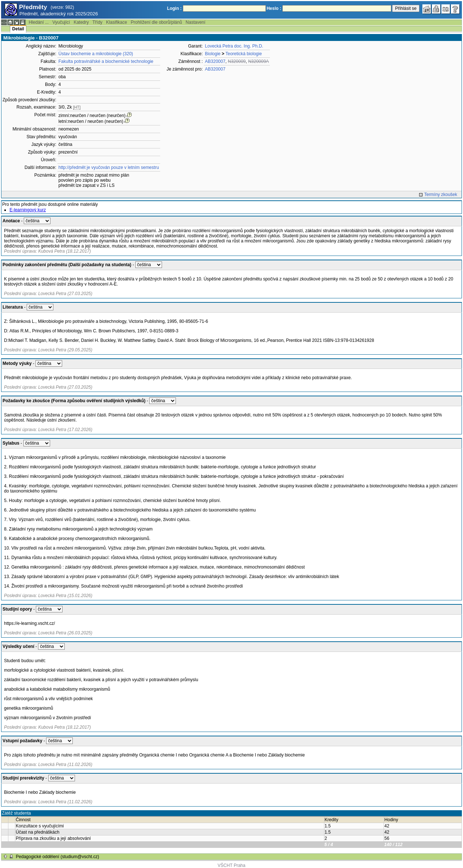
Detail (18, 29)
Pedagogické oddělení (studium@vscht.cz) (57, 857)
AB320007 (215, 61)
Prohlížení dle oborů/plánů (156, 22)
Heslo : (274, 8)
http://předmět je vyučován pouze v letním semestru (109, 167)
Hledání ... (39, 22)
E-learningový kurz (28, 210)
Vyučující (61, 22)
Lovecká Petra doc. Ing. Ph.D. (234, 46)
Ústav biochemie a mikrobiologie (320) (96, 54)
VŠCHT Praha (231, 865)
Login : (174, 8)
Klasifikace (116, 22)
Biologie (213, 54)
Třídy (97, 22)
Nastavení (196, 22)
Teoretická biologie (243, 54)
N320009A (258, 61)
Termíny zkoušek (441, 195)
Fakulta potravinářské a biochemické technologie (106, 61)
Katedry (81, 22)
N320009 (237, 61)
